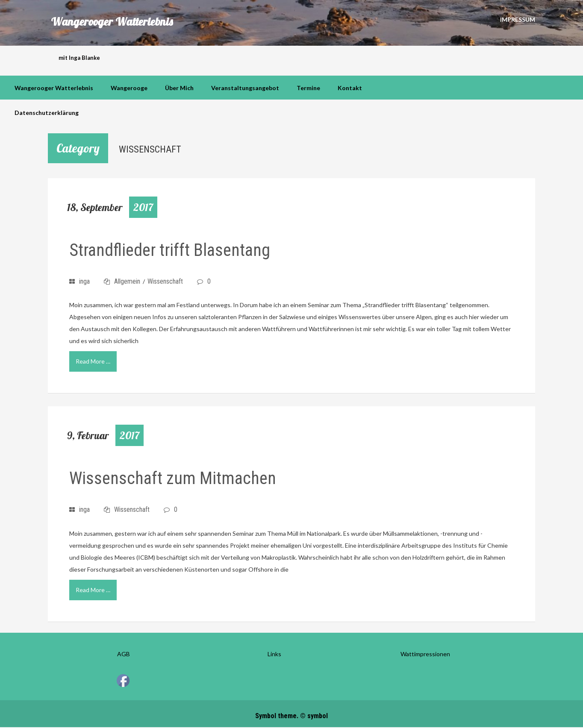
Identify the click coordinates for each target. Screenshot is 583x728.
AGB (124, 654)
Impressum (518, 19)
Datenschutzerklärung (47, 113)
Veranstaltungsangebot (245, 88)
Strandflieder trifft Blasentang (170, 250)
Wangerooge (129, 88)
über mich (179, 88)
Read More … (93, 361)
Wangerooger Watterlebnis (112, 22)
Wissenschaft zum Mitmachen (173, 478)
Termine (308, 88)
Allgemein (127, 281)
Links (274, 654)
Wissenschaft (165, 281)
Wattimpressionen (425, 654)
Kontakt (350, 88)
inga (84, 281)
